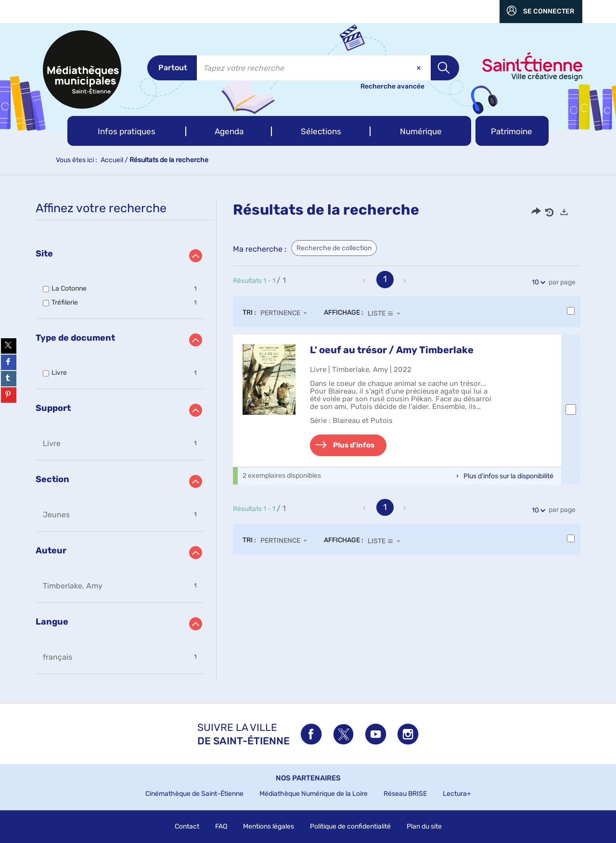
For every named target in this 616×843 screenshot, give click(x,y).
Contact (187, 826)
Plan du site (424, 826)
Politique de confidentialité (350, 826)
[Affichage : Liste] (387, 313)
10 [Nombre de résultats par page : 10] (537, 282)
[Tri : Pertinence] (286, 313)
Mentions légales (269, 826)
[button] (127, 131)
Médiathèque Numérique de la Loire (314, 794)
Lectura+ (457, 794)
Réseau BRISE (405, 794)
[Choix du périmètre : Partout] (172, 68)
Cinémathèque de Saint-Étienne (194, 794)
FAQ (221, 826)
